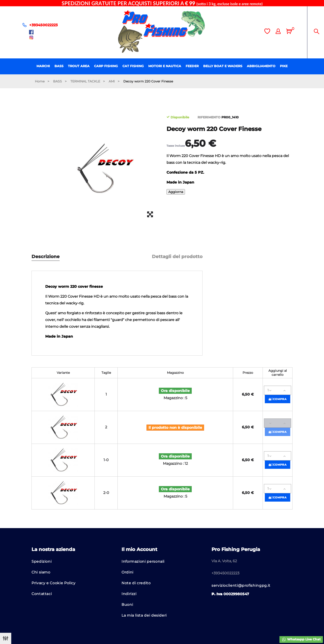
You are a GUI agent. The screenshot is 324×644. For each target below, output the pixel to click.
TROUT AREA (79, 66)
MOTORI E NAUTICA (165, 66)
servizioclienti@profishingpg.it (241, 585)
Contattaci (42, 594)
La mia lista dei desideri (144, 615)
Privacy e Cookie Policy (54, 583)
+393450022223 (43, 25)
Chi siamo (41, 572)
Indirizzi (129, 594)
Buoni (127, 605)
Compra (278, 399)
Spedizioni (42, 561)
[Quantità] (278, 390)
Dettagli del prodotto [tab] (177, 257)
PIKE (284, 66)
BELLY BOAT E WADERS (223, 66)
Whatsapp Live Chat (301, 640)
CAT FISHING (133, 66)
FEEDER (192, 66)
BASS (59, 66)
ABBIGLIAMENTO (261, 66)
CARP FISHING (106, 66)
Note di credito (136, 583)
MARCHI (43, 66)
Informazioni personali (143, 561)
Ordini (127, 572)
